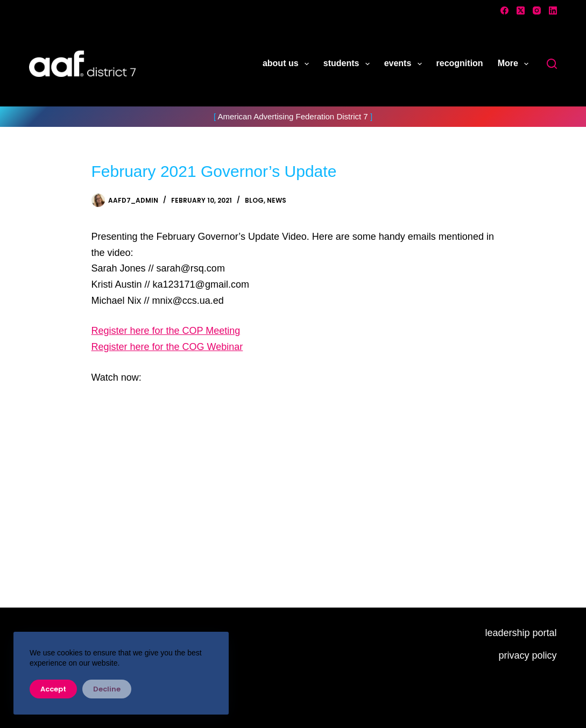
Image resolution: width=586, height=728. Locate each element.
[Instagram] (537, 10)
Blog (254, 200)
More (515, 64)
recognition (460, 63)
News (277, 200)
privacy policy (528, 655)
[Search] (552, 64)
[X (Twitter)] (521, 10)
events (405, 64)
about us (288, 64)
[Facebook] (504, 10)
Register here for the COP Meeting (166, 331)
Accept (53, 689)
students (349, 64)
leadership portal (521, 633)
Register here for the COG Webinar (167, 347)
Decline (107, 689)
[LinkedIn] (553, 10)
